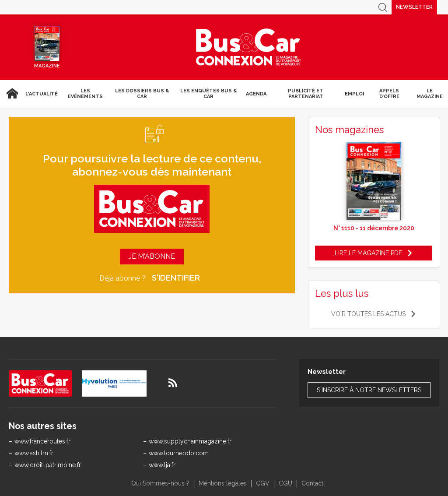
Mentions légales (223, 483)
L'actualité (42, 94)
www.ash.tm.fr (34, 453)
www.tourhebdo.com (179, 453)
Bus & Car (248, 47)
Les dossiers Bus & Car (142, 94)
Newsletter (414, 7)
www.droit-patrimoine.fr (48, 465)
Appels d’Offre (389, 94)
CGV (263, 483)
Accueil (11, 94)
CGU (285, 483)
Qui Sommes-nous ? (160, 483)
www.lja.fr (162, 465)
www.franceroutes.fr (42, 441)
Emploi (354, 94)
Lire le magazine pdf (368, 253)
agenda (256, 94)
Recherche (383, 7)
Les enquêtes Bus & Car (208, 94)
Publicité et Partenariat (306, 94)
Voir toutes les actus (368, 314)
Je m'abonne (152, 256)
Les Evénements (85, 94)
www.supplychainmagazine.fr (190, 441)
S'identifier (176, 278)
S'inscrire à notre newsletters (369, 390)
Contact (312, 483)
